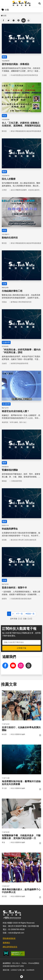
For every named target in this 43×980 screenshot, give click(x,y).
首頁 (4, 16)
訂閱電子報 (22, 648)
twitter (8, 20)
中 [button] (23, 20)
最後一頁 (30, 614)
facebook (3, 20)
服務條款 (6, 943)
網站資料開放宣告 (10, 947)
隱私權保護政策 (9, 938)
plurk (13, 20)
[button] (40, 3)
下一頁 (20, 614)
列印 (29, 20)
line (18, 20)
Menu (3, 3)
